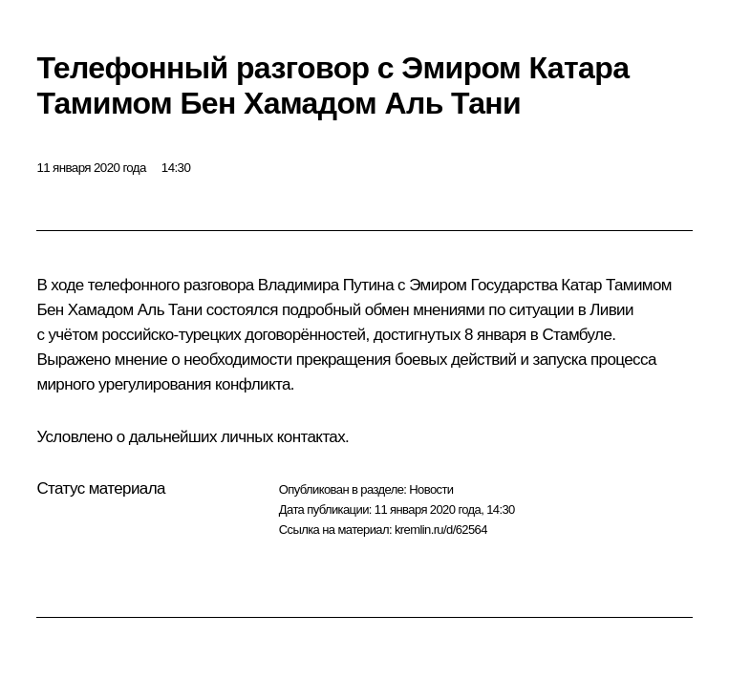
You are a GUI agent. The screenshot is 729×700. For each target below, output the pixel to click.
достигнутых (417, 335)
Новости (431, 489)
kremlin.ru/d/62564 (441, 530)
